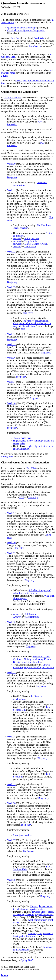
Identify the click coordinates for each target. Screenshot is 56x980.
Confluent (18, 659)
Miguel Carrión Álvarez (36, 244)
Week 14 (11, 334)
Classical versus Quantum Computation (26, 30)
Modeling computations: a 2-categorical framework (33, 935)
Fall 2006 (31, 468)
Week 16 (11, 358)
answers (17, 238)
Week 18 (11, 403)
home (4, 975)
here (23, 329)
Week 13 (11, 287)
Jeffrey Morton (32, 238)
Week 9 (11, 513)
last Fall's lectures (12, 98)
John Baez (16, 38)
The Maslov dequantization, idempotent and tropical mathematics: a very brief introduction (32, 323)
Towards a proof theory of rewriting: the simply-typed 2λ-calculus (34, 913)
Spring (4, 75)
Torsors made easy (22, 438)
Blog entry (12, 177)
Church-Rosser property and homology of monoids (34, 666)
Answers (17, 614)
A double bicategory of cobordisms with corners (32, 592)
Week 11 (11, 190)
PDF (40, 122)
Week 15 (11, 344)
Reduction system (41, 657)
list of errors (35, 46)
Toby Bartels (30, 241)
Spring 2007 (7, 457)
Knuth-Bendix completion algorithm (32, 661)
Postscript (12, 124)
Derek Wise (39, 38)
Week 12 (11, 252)
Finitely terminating (33, 659)
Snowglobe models (22, 835)
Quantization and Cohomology (22, 28)
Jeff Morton (31, 614)
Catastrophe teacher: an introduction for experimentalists (33, 908)
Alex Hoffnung (32, 617)
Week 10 (11, 164)
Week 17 (11, 382)
